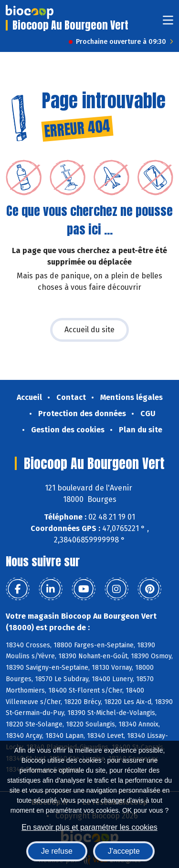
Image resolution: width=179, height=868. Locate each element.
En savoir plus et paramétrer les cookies (89, 827)
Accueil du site (89, 330)
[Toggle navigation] (168, 23)
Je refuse (57, 851)
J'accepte (124, 851)
